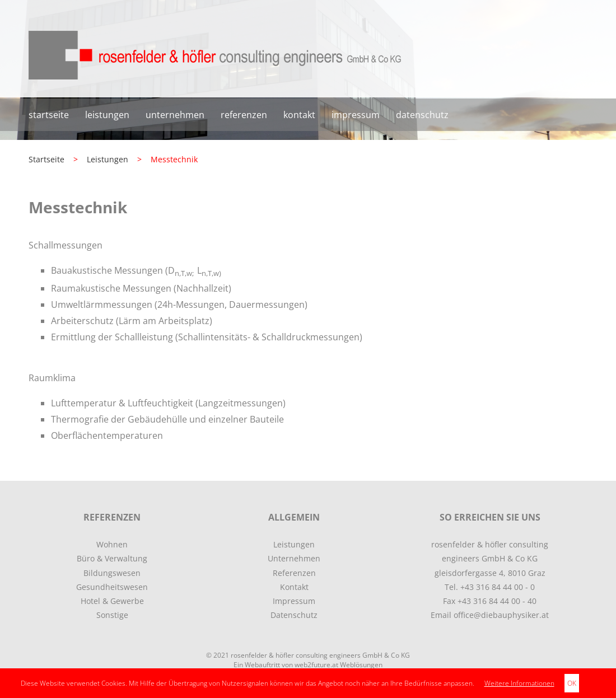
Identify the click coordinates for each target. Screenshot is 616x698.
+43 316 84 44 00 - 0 (498, 587)
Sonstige (112, 615)
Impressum (356, 115)
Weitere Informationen (519, 683)
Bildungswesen (112, 573)
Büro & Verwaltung (112, 558)
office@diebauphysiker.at (501, 615)
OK (572, 683)
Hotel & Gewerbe (112, 601)
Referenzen (244, 115)
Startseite (49, 115)
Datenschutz (422, 115)
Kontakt (299, 115)
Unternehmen (175, 115)
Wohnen (112, 544)
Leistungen (107, 115)
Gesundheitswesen (112, 587)
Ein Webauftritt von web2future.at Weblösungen (308, 665)
